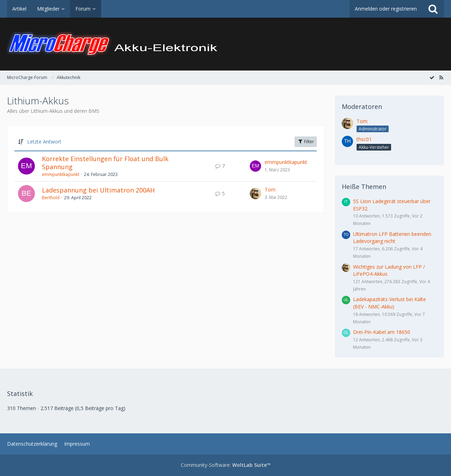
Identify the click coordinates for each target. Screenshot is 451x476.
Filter (306, 142)
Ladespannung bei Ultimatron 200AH (98, 190)
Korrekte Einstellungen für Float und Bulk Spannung (105, 163)
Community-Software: (226, 465)
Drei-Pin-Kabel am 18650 (382, 332)
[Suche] (433, 9)
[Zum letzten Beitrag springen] (255, 166)
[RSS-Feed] (441, 77)
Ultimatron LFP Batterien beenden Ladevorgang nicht (392, 238)
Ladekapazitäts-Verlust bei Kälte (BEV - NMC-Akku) (390, 303)
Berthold (51, 198)
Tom (270, 190)
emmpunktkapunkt (61, 174)
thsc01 (364, 139)
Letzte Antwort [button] (44, 142)
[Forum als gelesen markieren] (432, 77)
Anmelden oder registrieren (386, 9)
